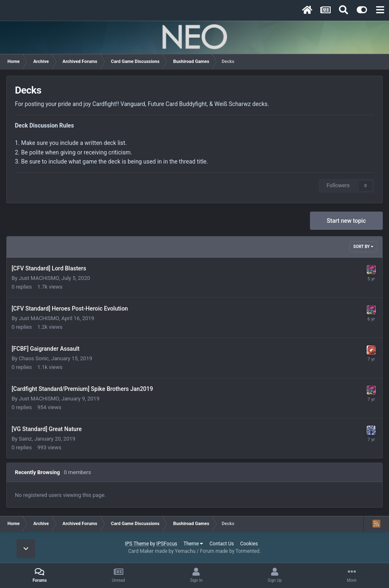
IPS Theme (137, 544)
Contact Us (222, 544)
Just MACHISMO (39, 278)
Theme (193, 544)
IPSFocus (167, 544)
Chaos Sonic (34, 358)
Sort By (363, 247)
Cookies (249, 544)
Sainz (25, 439)
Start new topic (346, 221)
